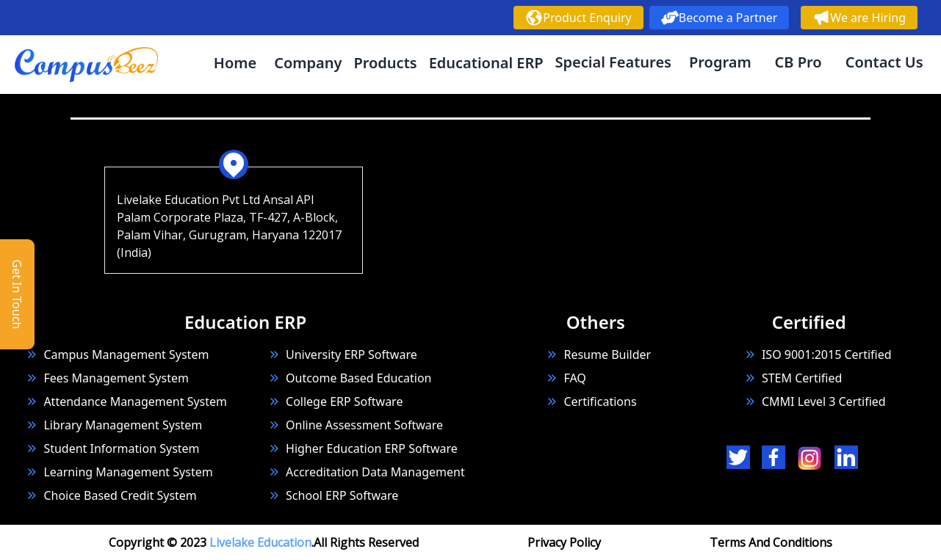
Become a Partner (720, 18)
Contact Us (884, 62)
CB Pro (798, 62)
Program (720, 62)
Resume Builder (598, 354)
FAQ (574, 378)
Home (235, 63)
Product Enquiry (578, 18)
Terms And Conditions (771, 542)
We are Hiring (859, 18)
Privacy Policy (564, 542)
